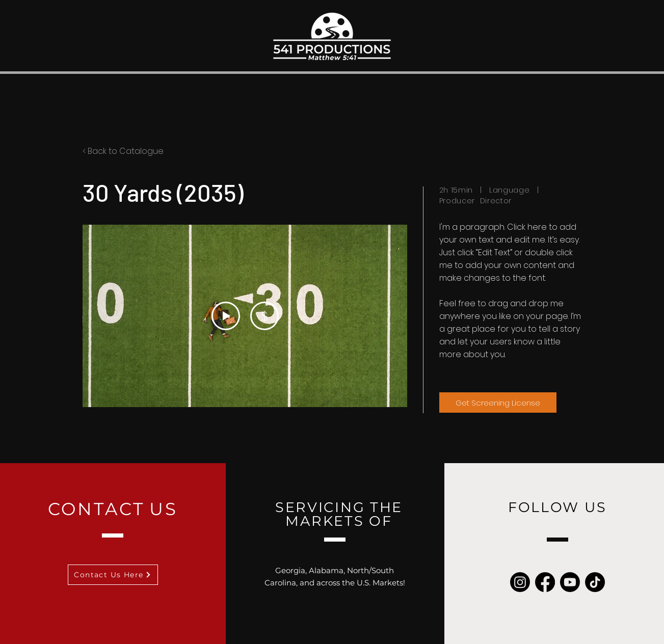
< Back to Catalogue (123, 151)
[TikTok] (595, 582)
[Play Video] (225, 316)
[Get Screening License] (498, 403)
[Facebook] (545, 582)
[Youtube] (570, 582)
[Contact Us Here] (113, 575)
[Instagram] (520, 582)
